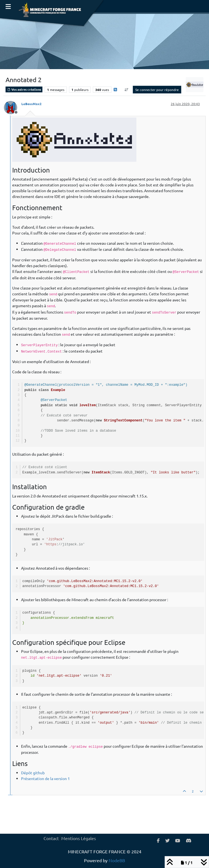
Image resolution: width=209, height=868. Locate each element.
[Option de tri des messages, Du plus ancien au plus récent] (127, 90)
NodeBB (117, 860)
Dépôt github (33, 773)
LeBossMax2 (31, 104)
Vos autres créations (24, 89)
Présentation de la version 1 (45, 778)
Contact (51, 838)
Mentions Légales (79, 838)
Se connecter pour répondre (157, 90)
